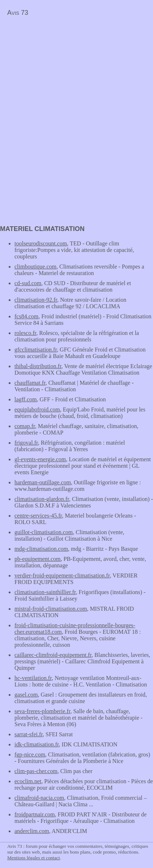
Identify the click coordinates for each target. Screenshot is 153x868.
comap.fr (25, 426)
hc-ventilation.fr (33, 678)
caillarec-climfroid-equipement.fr (53, 655)
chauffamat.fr (30, 383)
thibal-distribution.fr (38, 366)
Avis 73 (18, 13)
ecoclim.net (28, 781)
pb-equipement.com (38, 559)
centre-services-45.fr (38, 516)
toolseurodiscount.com (41, 243)
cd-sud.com (28, 283)
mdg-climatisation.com (41, 549)
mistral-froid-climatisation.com (51, 609)
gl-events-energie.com (40, 459)
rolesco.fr (25, 333)
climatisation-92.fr (36, 300)
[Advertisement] (61, 71)
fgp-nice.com (30, 754)
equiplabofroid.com (37, 409)
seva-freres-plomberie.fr (42, 711)
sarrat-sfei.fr (29, 734)
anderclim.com (32, 831)
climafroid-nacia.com (39, 798)
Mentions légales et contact (33, 858)
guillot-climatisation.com (44, 532)
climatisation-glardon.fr (42, 499)
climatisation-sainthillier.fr (45, 592)
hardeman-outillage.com (43, 482)
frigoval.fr (26, 443)
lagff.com (25, 399)
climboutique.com (35, 267)
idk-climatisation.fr (37, 744)
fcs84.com (26, 316)
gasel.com (26, 695)
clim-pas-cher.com (36, 771)
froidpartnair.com (35, 814)
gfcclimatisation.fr (36, 350)
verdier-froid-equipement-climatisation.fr (62, 575)
